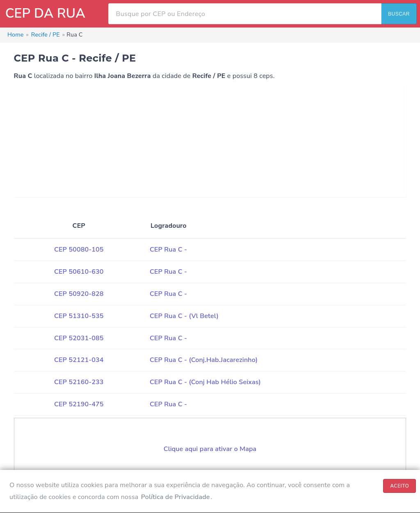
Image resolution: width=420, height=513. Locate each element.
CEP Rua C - (168, 250)
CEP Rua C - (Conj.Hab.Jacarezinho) (204, 360)
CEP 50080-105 (79, 250)
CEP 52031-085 (79, 338)
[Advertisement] (210, 140)
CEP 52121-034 (79, 360)
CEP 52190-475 (79, 404)
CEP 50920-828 (79, 294)
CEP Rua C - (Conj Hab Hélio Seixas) (205, 382)
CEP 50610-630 (79, 272)
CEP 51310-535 (79, 316)
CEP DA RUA (45, 13)
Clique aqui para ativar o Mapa (210, 449)
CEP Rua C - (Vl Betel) (184, 316)
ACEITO (399, 486)
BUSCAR (399, 14)
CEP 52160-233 (79, 382)
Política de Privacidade (176, 497)
